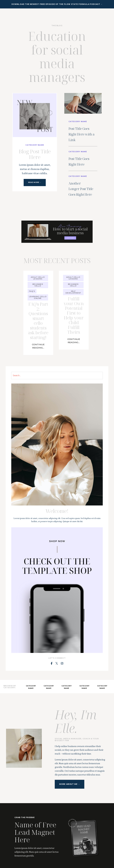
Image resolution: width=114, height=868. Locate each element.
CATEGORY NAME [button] (31, 714)
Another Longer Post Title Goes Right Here (83, 202)
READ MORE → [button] (35, 183)
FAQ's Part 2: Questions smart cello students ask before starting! (38, 343)
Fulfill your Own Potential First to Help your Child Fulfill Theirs (74, 340)
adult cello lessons (38, 294)
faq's (32, 307)
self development (73, 308)
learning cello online (38, 313)
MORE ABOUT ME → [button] (69, 811)
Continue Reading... (38, 374)
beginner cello (38, 301)
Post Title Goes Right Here (82, 169)
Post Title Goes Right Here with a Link (83, 136)
